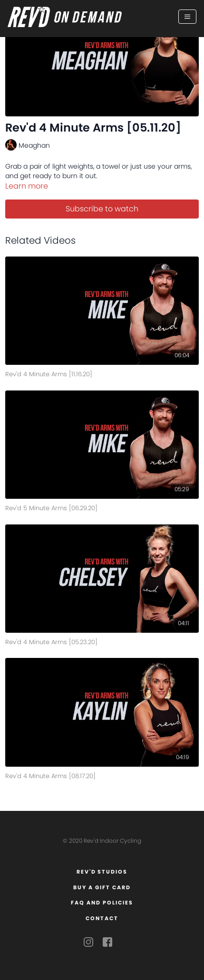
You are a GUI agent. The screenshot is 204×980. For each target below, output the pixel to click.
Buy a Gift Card (102, 887)
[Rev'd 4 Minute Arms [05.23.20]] (102, 641)
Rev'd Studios (102, 872)
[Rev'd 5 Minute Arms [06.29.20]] (102, 507)
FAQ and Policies (102, 903)
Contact (102, 918)
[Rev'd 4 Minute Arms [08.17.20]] (102, 775)
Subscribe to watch (102, 209)
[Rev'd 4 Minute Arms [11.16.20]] (102, 373)
